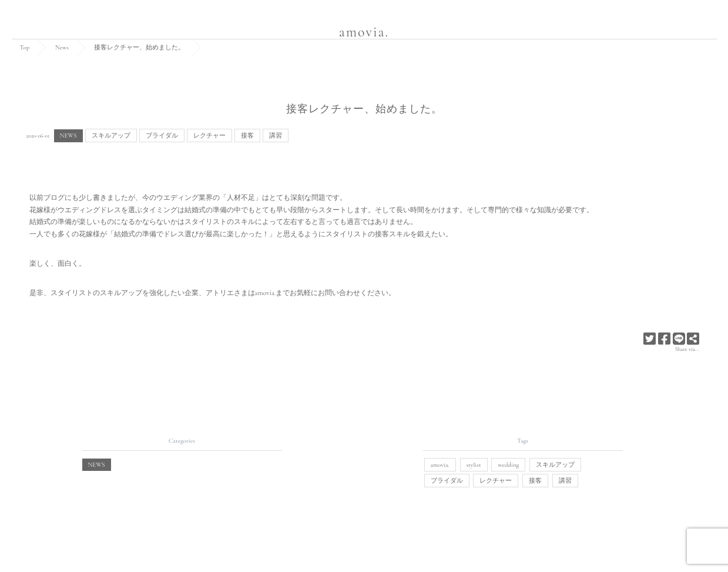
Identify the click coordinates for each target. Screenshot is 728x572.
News (62, 47)
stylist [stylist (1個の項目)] (474, 465)
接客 (247, 136)
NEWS (68, 136)
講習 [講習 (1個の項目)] (565, 481)
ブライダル (162, 136)
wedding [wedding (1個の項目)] (508, 465)
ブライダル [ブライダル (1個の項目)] (447, 481)
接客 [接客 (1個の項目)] (535, 481)
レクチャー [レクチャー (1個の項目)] (496, 481)
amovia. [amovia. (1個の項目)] (440, 465)
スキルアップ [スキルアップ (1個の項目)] (555, 465)
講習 (276, 136)
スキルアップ (111, 136)
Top (25, 47)
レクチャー (209, 136)
